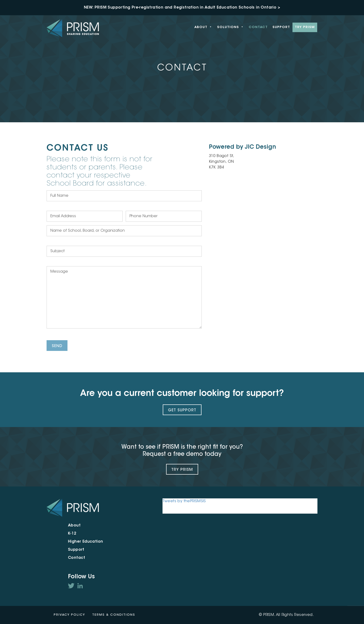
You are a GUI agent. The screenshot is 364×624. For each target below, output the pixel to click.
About (203, 27)
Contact (258, 27)
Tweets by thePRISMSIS (184, 501)
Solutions (231, 27)
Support (281, 27)
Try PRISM (305, 27)
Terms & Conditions (114, 615)
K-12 (72, 534)
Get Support (182, 410)
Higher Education (85, 542)
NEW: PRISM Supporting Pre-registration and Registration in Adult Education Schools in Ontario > (182, 8)
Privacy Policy (69, 615)
